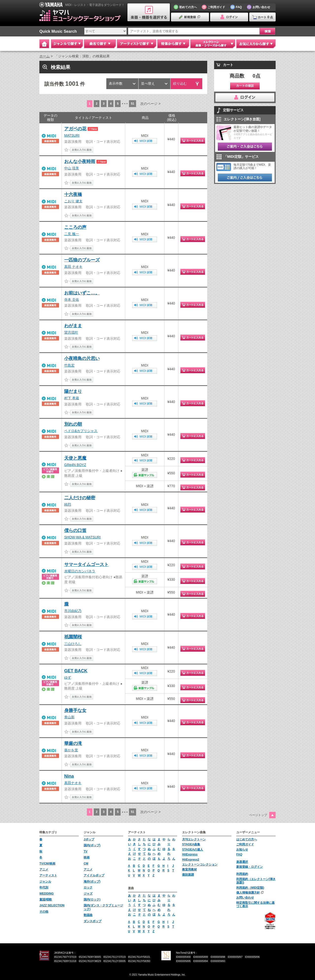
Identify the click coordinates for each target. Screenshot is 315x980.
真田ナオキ (73, 783)
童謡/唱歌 (46, 900)
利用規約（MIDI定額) (250, 888)
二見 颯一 (72, 234)
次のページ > (150, 104)
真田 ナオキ (73, 267)
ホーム (45, 56)
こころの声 (75, 227)
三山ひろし (73, 644)
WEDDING (47, 894)
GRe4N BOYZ (75, 465)
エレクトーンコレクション (200, 865)
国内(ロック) (92, 900)
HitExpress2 (191, 860)
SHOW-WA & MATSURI (82, 537)
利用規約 (242, 874)
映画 (87, 857)
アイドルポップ (94, 875)
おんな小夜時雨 (80, 161)
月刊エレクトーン (194, 839)
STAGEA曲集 (191, 844)
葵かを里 (71, 750)
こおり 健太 (73, 201)
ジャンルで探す (67, 44)
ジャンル (45, 882)
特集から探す (173, 44)
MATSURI (72, 135)
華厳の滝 (73, 743)
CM (86, 864)
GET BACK (76, 671)
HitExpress (190, 854)
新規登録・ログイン (250, 867)
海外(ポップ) (92, 882)
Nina (69, 776)
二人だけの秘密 (80, 498)
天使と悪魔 (75, 458)
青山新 (69, 717)
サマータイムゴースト (86, 564)
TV (86, 851)
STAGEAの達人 (193, 850)
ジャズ (88, 894)
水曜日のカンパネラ (80, 571)
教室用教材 (189, 869)
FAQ (239, 854)
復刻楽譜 (188, 875)
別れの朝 (73, 424)
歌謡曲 (88, 915)
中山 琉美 (72, 168)
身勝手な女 (75, 710)
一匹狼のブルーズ (82, 260)
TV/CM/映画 (47, 864)
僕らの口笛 (75, 530)
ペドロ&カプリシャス (81, 431)
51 (133, 104)
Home (44, 44)
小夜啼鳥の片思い (82, 358)
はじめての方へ (247, 839)
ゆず (68, 677)
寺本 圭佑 (72, 300)
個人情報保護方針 (248, 893)
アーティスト (48, 875)
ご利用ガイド (245, 844)
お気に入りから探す (256, 44)
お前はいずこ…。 (82, 293)
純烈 (68, 504)
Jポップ (89, 839)
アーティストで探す (137, 44)
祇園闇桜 (73, 637)
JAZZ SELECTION (52, 905)
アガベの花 (75, 129)
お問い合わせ (245, 898)
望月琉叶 (71, 332)
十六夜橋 (73, 194)
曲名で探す (100, 44)
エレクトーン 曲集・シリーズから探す (213, 44)
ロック (88, 887)
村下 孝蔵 (72, 398)
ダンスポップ (93, 921)
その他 (44, 912)
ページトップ (258, 815)
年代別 (44, 887)
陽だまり (73, 391)
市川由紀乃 (73, 611)
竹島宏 (69, 365)
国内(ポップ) (92, 845)
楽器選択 (242, 862)
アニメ (44, 869)
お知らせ (242, 850)
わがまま (73, 326)
